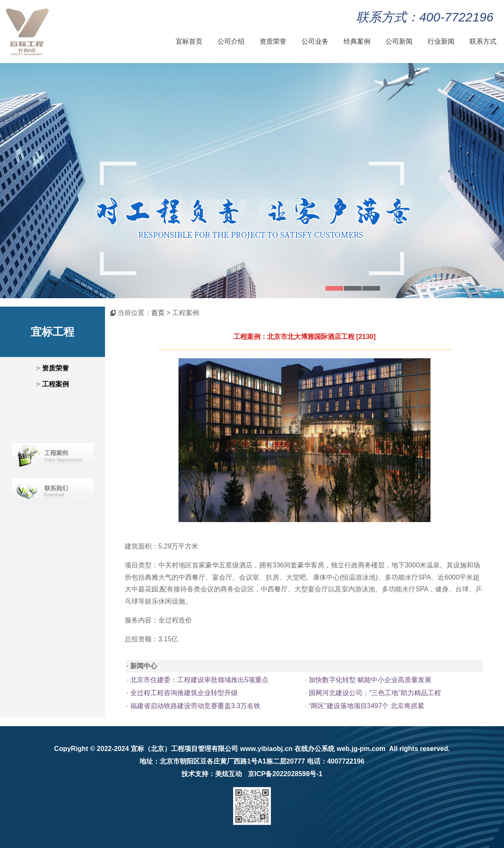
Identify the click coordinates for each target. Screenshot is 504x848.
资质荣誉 (273, 41)
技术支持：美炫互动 (212, 774)
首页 (158, 313)
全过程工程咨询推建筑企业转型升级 (184, 693)
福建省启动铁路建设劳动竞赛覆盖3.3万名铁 (195, 706)
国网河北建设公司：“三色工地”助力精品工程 (375, 693)
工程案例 (55, 384)
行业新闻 (441, 41)
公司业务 (315, 41)
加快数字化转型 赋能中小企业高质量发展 (370, 680)
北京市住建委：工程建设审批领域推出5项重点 (199, 680)
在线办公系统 (315, 749)
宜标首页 (189, 41)
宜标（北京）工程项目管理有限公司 (184, 749)
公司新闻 (399, 41)
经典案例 (357, 41)
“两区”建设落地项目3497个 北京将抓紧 (366, 706)
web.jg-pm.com (361, 749)
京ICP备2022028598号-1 (285, 774)
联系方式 (483, 41)
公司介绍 (231, 41)
